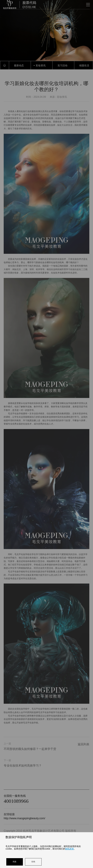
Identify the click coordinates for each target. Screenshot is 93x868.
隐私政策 (70, 849)
